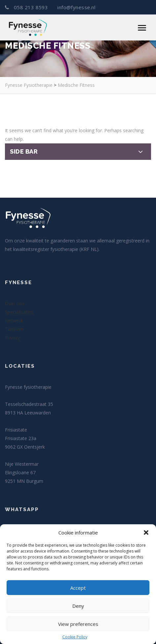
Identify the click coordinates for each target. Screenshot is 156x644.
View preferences (78, 624)
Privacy (13, 338)
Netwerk (14, 321)
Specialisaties (19, 312)
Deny (78, 606)
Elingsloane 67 (20, 472)
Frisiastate (16, 430)
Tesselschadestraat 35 (29, 404)
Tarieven (14, 329)
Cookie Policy (75, 637)
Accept (78, 588)
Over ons (15, 303)
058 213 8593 (27, 7)
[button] (146, 533)
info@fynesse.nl (76, 7)
